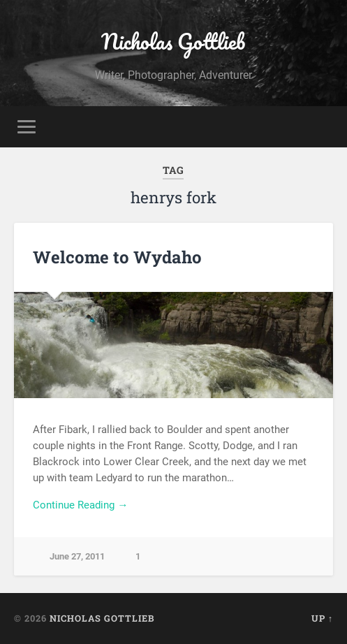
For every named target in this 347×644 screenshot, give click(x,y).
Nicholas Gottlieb (173, 42)
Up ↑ (322, 618)
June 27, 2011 (77, 556)
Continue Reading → (80, 505)
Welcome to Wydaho (117, 257)
